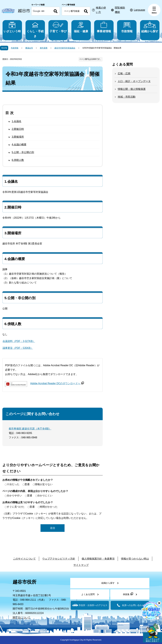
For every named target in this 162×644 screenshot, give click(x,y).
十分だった (13, 484)
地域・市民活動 (127, 97)
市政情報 (127, 27)
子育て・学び (58, 27)
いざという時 (12, 27)
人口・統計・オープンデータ (134, 81)
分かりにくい (45, 496)
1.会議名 (17, 121)
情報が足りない (44, 484)
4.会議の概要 (19, 145)
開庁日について (22, 618)
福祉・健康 (81, 27)
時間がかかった (49, 507)
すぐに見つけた (16, 507)
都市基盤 (44, 48)
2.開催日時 (18, 129)
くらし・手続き (35, 30)
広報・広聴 (124, 73)
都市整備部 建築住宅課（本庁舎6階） (30, 429)
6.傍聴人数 (18, 160)
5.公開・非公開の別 (23, 152)
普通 (27, 484)
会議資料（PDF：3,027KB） (19, 341)
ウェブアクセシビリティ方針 (59, 559)
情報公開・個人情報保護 (132, 89)
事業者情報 (104, 27)
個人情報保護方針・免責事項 (98, 559)
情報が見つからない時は (135, 559)
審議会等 (29, 48)
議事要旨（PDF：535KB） (18, 348)
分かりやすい (14, 496)
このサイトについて (24, 559)
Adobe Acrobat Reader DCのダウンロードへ (57, 383)
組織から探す (150, 27)
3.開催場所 (18, 137)
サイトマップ (81, 565)
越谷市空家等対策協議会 (65, 48)
